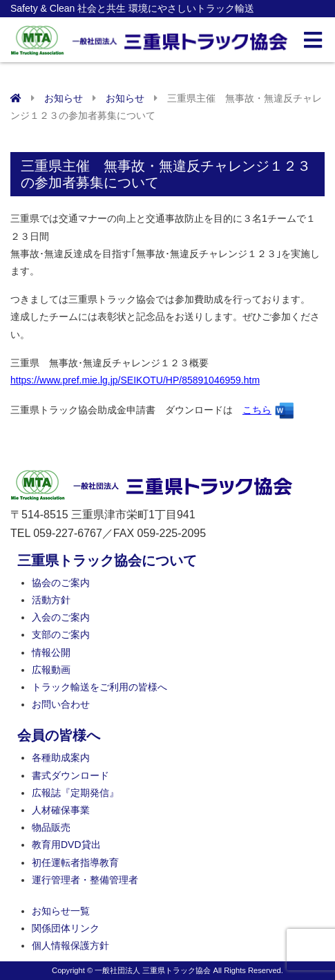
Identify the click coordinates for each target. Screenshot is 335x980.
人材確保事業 (61, 810)
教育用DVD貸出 (66, 845)
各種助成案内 (61, 757)
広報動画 (51, 670)
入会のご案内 (61, 617)
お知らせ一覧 (61, 911)
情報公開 (51, 652)
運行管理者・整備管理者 (85, 880)
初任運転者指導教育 (75, 863)
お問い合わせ (61, 704)
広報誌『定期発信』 (75, 793)
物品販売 (51, 827)
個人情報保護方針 (70, 945)
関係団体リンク (66, 928)
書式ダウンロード (70, 775)
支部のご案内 (61, 634)
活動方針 (51, 600)
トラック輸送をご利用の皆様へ (99, 687)
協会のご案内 (61, 583)
